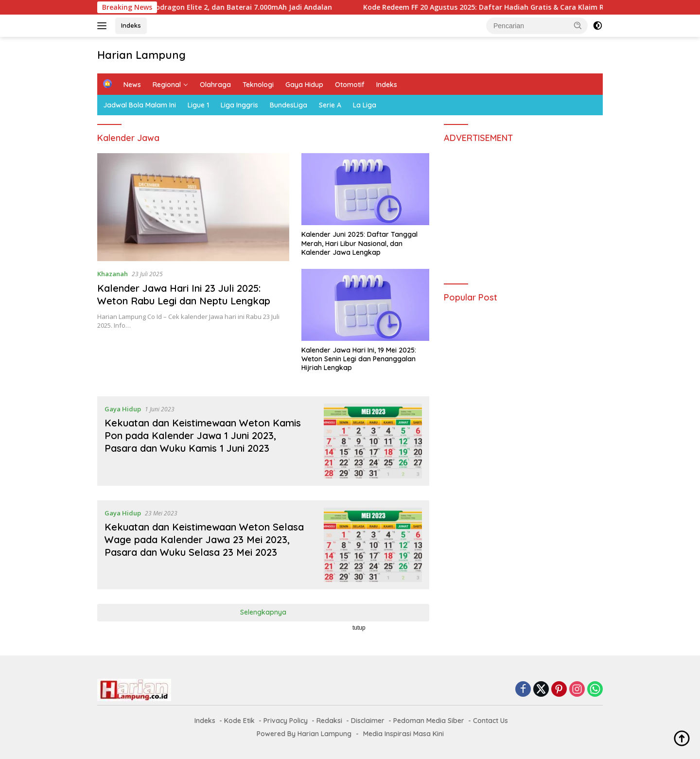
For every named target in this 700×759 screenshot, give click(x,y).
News (132, 85)
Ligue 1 (198, 105)
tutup (359, 628)
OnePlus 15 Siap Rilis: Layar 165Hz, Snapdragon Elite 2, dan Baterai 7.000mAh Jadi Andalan (186, 7)
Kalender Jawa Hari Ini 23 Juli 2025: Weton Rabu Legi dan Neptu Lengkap (184, 294)
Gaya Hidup (304, 85)
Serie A (330, 105)
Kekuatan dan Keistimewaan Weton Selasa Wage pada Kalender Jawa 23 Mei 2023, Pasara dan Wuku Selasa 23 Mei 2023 (204, 539)
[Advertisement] (523, 209)
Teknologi (258, 85)
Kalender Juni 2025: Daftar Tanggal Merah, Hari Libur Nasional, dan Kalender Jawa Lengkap (359, 243)
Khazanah (113, 274)
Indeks (131, 25)
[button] (578, 25)
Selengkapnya (263, 612)
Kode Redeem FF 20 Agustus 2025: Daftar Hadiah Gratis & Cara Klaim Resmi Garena (512, 7)
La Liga (365, 105)
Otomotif (350, 85)
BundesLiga (289, 105)
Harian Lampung (141, 55)
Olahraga (215, 85)
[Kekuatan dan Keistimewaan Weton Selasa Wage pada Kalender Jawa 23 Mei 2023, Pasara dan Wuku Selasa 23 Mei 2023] (373, 545)
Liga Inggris (239, 105)
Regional (167, 85)
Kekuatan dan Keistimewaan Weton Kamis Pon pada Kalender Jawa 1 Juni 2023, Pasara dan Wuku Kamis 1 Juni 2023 (203, 435)
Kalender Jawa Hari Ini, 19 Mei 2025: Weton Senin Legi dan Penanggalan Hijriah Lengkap (359, 359)
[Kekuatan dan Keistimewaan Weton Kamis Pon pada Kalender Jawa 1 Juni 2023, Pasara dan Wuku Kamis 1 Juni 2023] (373, 441)
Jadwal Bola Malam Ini (140, 105)
